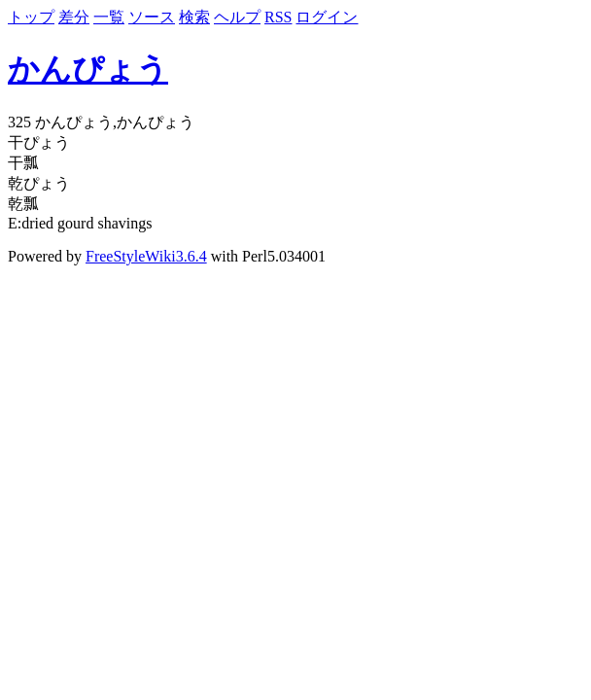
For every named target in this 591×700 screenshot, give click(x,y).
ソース (152, 17)
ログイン (327, 17)
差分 (74, 17)
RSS (278, 17)
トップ (31, 17)
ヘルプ (237, 17)
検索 (194, 17)
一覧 (109, 17)
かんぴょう (88, 69)
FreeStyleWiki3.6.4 (146, 256)
